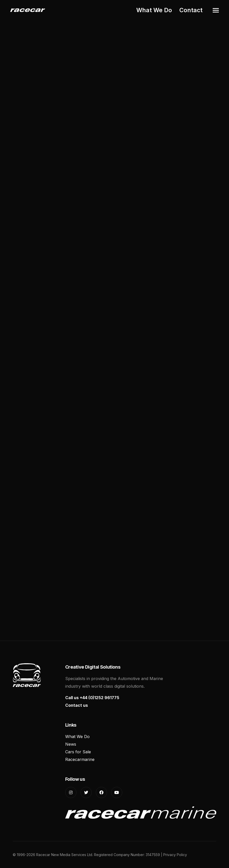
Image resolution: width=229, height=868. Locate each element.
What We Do (154, 10)
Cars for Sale (78, 752)
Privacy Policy (175, 855)
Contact (191, 10)
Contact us (77, 705)
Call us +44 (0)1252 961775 (92, 698)
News (71, 744)
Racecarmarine (80, 759)
